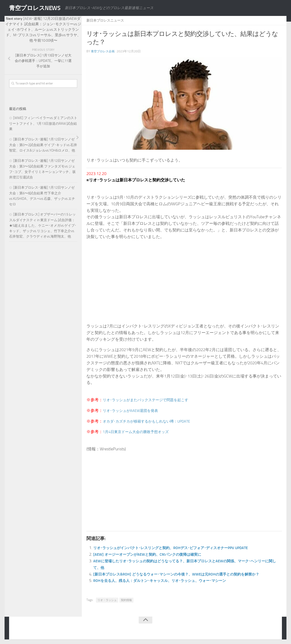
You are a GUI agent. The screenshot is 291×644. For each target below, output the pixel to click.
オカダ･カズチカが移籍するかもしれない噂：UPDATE (152, 421)
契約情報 (126, 600)
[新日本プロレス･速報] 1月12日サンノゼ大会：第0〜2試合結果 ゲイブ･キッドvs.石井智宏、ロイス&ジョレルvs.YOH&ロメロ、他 (43, 145)
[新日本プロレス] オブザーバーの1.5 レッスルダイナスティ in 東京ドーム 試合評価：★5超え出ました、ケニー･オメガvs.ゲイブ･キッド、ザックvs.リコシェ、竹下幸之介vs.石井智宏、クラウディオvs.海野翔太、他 (43, 225)
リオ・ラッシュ (107, 600)
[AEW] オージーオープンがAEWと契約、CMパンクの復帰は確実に (153, 554)
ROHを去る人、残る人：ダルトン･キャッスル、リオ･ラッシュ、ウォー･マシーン (168, 581)
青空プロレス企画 (104, 51)
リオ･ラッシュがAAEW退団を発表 (134, 411)
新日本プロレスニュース (106, 20)
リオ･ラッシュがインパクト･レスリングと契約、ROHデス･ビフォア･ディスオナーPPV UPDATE (180, 548)
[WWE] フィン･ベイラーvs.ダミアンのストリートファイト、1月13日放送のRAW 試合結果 (43, 123)
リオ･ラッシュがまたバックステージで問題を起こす (151, 400)
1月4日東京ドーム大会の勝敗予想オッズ (140, 432)
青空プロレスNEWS (39, 8)
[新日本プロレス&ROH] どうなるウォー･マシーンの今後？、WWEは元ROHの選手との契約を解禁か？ (186, 574)
